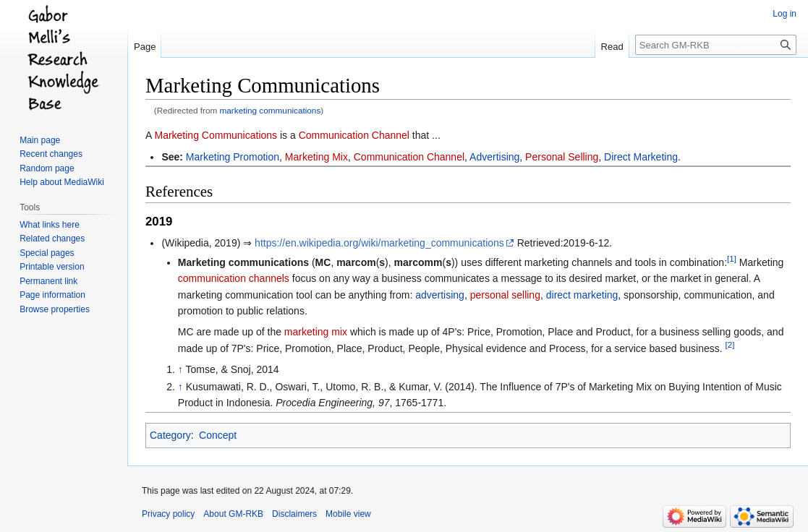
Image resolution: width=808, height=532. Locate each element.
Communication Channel (354, 135)
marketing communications (271, 110)
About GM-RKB (233, 514)
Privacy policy (168, 514)
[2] (730, 344)
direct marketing (582, 295)
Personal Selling (562, 157)
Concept (218, 435)
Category (170, 435)
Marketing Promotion (233, 157)
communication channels (234, 278)
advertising (440, 295)
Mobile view (348, 514)
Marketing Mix (316, 157)
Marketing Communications (216, 135)
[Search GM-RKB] (716, 45)
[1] (732, 258)
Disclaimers (294, 514)
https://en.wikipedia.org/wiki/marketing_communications (379, 243)
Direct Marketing (641, 157)
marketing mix (316, 332)
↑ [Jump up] (180, 369)
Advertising (494, 157)
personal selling (505, 295)
